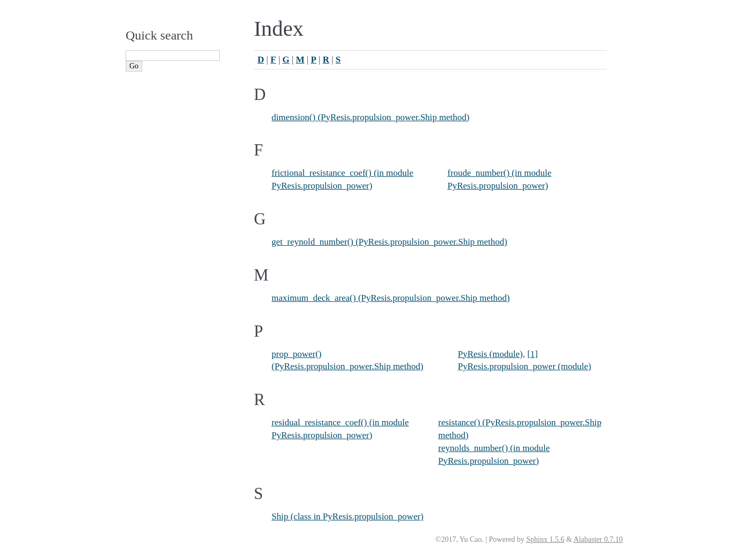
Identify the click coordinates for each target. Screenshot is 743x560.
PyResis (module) (490, 354)
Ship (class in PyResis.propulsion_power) (347, 516)
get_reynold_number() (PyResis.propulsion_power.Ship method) (389, 242)
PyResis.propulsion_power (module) (525, 366)
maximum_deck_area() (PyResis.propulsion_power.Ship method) (391, 298)
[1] (532, 354)
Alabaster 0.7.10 (598, 539)
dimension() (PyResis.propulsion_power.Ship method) (370, 117)
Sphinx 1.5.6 (545, 539)
